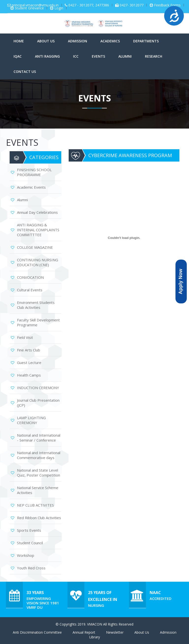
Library (94, 637)
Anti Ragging (47, 56)
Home (19, 41)
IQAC (18, 56)
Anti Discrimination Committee (37, 632)
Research (154, 56)
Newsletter (115, 632)
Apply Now (180, 281)
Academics (110, 41)
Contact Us (25, 72)
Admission (78, 41)
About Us (46, 41)
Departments (146, 41)
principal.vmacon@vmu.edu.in (35, 5)
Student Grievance (29, 8)
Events (98, 56)
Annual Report (84, 632)
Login (59, 8)
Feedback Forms (167, 5)
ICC (76, 56)
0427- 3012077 (132, 5)
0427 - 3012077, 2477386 (89, 5)
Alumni (125, 56)
